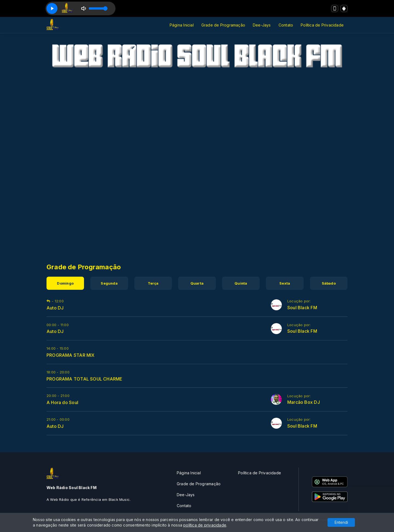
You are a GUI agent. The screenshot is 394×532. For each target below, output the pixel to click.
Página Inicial (182, 25)
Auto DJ (55, 308)
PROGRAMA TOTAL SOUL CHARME (84, 379)
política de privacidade (205, 525)
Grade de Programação (223, 25)
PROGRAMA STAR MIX (71, 355)
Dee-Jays (262, 25)
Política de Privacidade (322, 25)
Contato (286, 25)
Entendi (341, 522)
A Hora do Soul (62, 402)
